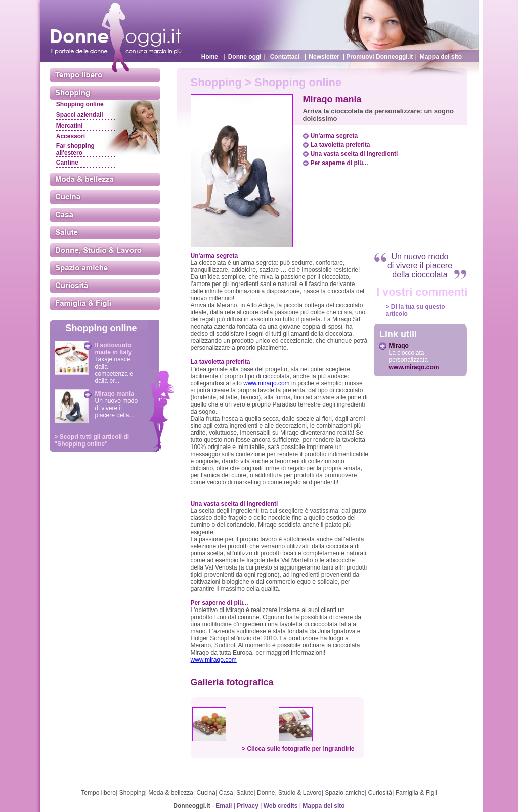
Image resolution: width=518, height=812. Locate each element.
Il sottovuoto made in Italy (114, 349)
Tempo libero (98, 793)
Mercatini (70, 126)
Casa (226, 793)
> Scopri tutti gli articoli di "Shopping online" (92, 440)
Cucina (206, 793)
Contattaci (285, 57)
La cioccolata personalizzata (408, 356)
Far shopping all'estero (75, 149)
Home (210, 57)
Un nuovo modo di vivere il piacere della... (117, 408)
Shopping (132, 793)
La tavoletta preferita (340, 145)
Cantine (67, 163)
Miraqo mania (115, 394)
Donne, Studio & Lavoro (289, 793)
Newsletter (324, 57)
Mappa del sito (441, 57)
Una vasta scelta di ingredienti (354, 154)
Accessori (71, 136)
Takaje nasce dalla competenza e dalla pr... (114, 370)
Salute (245, 793)
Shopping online (80, 104)
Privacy (248, 806)
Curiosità (380, 793)
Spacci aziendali (80, 115)
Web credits (281, 806)
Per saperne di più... (339, 163)
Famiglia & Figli (416, 793)
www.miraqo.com (266, 383)
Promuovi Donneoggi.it (379, 57)
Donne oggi (245, 57)
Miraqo (399, 346)
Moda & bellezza (171, 793)
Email (224, 806)
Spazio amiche (345, 793)
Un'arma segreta (334, 136)
